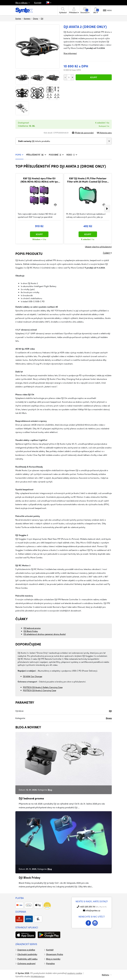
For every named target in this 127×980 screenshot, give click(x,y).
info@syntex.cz (93, 910)
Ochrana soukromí (26, 963)
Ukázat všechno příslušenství (98, 247)
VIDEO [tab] (72, 155)
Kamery (27, 18)
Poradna (50, 963)
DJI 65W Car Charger (33, 676)
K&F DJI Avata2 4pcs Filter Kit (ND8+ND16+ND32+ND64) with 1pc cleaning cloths (39, 180)
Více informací (70, 53)
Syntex (18, 18)
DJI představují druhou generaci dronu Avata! (45, 634)
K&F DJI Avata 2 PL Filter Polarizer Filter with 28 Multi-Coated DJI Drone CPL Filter (88, 180)
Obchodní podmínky (27, 954)
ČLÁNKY (107, 253)
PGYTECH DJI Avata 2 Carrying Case (40, 690)
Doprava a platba (26, 950)
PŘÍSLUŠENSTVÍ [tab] (36, 155)
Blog (50, 790)
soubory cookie (75, 973)
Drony (36, 18)
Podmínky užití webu (27, 959)
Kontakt (38, 3)
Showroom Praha (55, 954)
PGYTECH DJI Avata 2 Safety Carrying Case (43, 687)
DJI (42, 18)
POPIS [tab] (19, 155)
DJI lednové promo (32, 628)
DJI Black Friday (31, 631)
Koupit (94, 77)
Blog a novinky (53, 959)
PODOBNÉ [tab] (56, 155)
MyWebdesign (38, 976)
